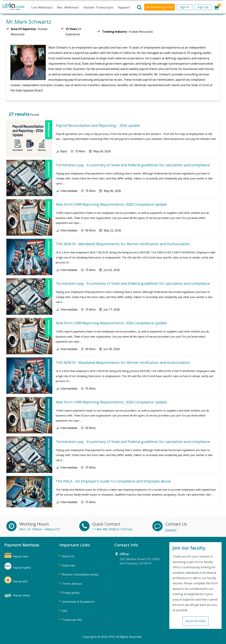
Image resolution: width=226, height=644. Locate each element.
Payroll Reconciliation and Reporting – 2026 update (98, 125)
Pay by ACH (20, 581)
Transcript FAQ (72, 620)
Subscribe (69, 565)
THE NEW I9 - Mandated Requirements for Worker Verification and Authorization (123, 244)
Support (124, 7)
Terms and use (72, 584)
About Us (68, 556)
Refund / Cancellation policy (80, 574)
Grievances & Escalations (78, 602)
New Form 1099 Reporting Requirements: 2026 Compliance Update (111, 204)
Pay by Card (21, 556)
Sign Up (203, 7)
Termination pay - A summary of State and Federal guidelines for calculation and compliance (133, 165)
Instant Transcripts (98, 7)
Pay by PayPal (22, 568)
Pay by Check (22, 595)
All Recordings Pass (160, 7)
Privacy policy (71, 593)
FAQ (65, 611)
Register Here (195, 621)
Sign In (185, 7)
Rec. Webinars (68, 7)
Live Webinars (42, 7)
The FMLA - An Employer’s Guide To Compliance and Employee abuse (113, 481)
